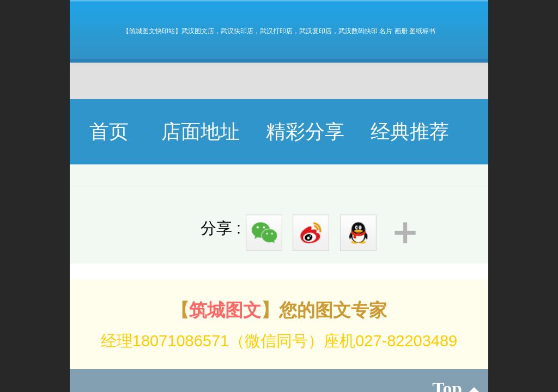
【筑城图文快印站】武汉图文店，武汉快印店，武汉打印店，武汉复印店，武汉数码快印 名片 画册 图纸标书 (279, 31)
